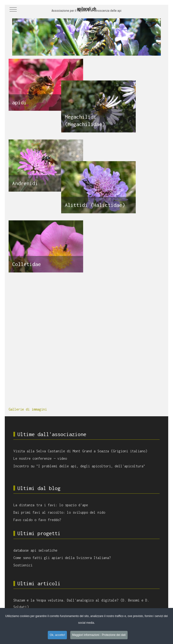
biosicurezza (47, 559)
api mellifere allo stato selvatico (63, 596)
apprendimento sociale (47, 575)
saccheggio (71, 575)
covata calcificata (95, 568)
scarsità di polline (98, 603)
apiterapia (114, 575)
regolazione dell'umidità (102, 582)
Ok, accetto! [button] (57, 635)
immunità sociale (25, 596)
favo (68, 603)
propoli (120, 559)
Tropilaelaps (114, 596)
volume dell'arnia (92, 575)
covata (130, 589)
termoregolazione (138, 596)
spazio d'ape (119, 568)
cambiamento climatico (109, 589)
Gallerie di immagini (28, 228)
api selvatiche (124, 603)
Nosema (127, 575)
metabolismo (33, 589)
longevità (143, 589)
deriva (138, 575)
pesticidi (86, 589)
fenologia (20, 582)
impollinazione (82, 559)
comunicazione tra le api (60, 589)
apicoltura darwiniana (48, 603)
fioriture (144, 559)
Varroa (78, 603)
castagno (63, 559)
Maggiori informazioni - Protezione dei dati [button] (99, 635)
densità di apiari (71, 582)
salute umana (105, 559)
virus (27, 603)
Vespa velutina (47, 566)
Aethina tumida (131, 582)
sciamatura (151, 575)
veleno (18, 603)
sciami (131, 559)
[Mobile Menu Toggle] (13, 9)
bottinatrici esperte (43, 582)
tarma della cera (25, 559)
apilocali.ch (86, 9)
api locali (96, 596)
